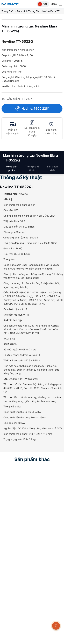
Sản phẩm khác (53, 168)
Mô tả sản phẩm (12, 168)
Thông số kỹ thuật (32, 168)
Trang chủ (7, 11)
